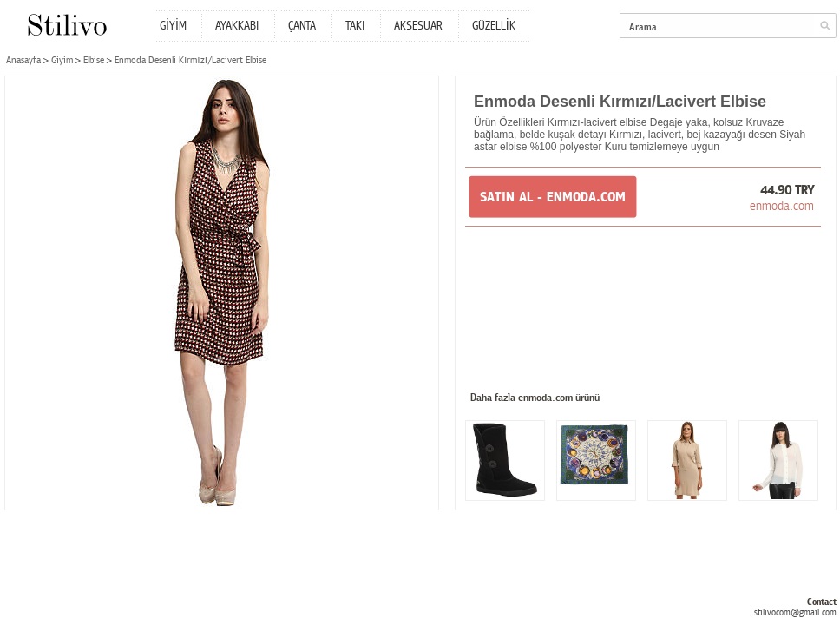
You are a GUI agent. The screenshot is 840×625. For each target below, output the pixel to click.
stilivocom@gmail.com (795, 612)
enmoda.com (782, 206)
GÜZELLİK (494, 26)
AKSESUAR (418, 26)
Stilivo (66, 25)
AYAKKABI (237, 26)
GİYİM (173, 26)
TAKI (355, 26)
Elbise (94, 60)
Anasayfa (23, 60)
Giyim (62, 60)
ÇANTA (302, 26)
